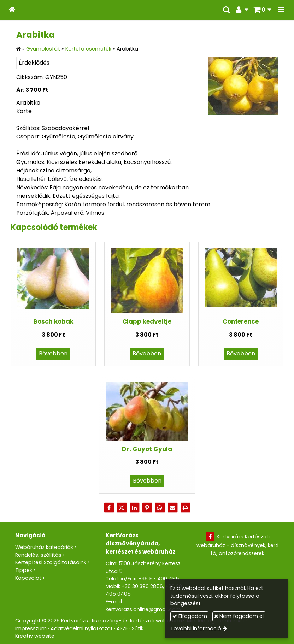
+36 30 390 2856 (142, 586)
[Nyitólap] (12, 10)
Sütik (138, 628)
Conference (241, 321)
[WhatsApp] (160, 508)
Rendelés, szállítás (38, 555)
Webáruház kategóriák (44, 547)
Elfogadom (190, 616)
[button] (281, 10)
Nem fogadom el (239, 616)
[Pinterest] (147, 508)
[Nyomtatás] (185, 508)
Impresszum (31, 628)
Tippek (24, 570)
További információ (196, 628)
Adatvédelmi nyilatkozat (82, 628)
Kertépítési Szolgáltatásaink (51, 562)
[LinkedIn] (134, 508)
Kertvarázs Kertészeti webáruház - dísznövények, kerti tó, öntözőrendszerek (237, 545)
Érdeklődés (34, 63)
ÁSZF (122, 628)
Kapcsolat (28, 578)
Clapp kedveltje (147, 321)
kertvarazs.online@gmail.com (143, 609)
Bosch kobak (53, 321)
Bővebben (53, 353)
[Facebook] (109, 508)
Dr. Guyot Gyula (147, 449)
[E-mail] (172, 508)
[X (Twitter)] (122, 508)
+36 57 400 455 (159, 579)
